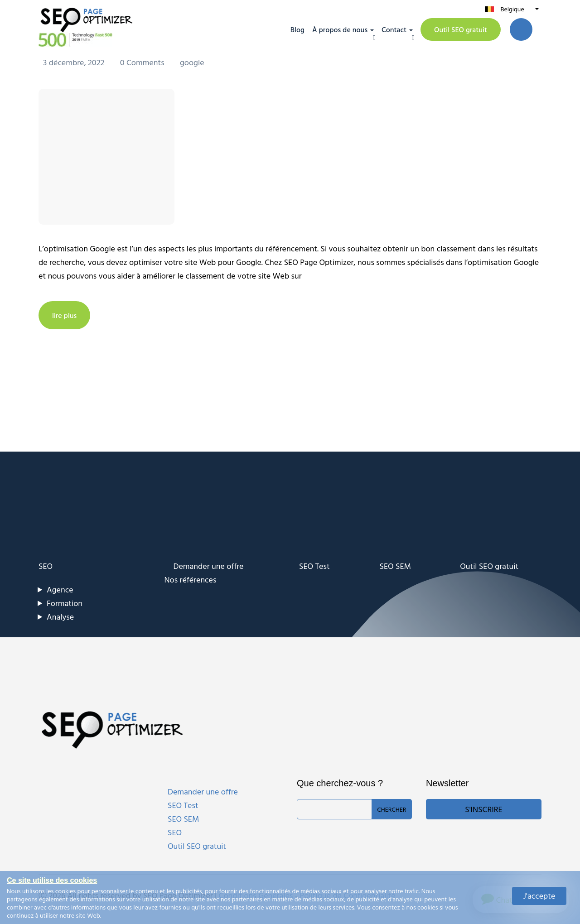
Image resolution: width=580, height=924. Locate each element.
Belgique (512, 9)
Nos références (191, 580)
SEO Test (314, 566)
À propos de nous (340, 29)
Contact (394, 29)
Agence (60, 590)
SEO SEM (395, 566)
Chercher (391, 809)
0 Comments (143, 62)
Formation (65, 603)
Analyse (60, 617)
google (192, 62)
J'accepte (539, 896)
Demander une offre (209, 566)
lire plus (64, 315)
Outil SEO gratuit (461, 29)
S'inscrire (483, 809)
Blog (297, 29)
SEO (46, 566)
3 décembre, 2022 (75, 62)
